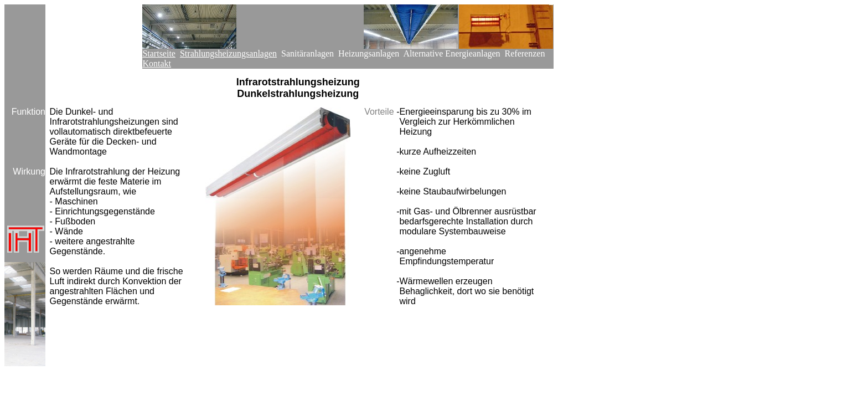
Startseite (159, 53)
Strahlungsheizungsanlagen (228, 53)
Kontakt (157, 63)
